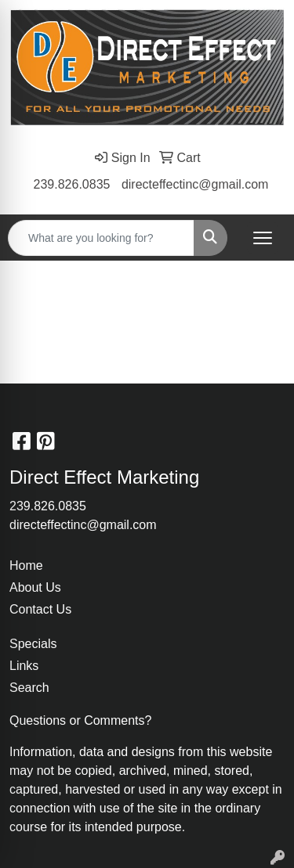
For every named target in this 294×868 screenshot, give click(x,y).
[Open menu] (263, 238)
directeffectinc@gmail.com (195, 184)
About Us (35, 587)
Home (26, 565)
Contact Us (40, 609)
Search (29, 688)
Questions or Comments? (80, 720)
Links (24, 666)
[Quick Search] (101, 238)
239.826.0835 (72, 184)
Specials (33, 644)
